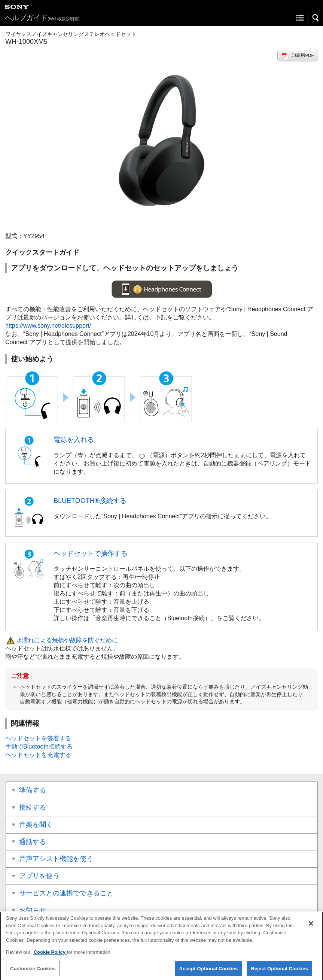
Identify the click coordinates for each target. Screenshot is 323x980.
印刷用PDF (303, 55)
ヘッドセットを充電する (38, 755)
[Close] (311, 926)
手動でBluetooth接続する (39, 747)
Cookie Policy (50, 955)
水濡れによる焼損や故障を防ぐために (67, 640)
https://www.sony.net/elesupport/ (48, 326)
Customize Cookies (33, 971)
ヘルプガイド (42, 18)
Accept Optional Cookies (209, 971)
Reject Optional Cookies (279, 971)
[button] (316, 18)
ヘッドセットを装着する (38, 738)
